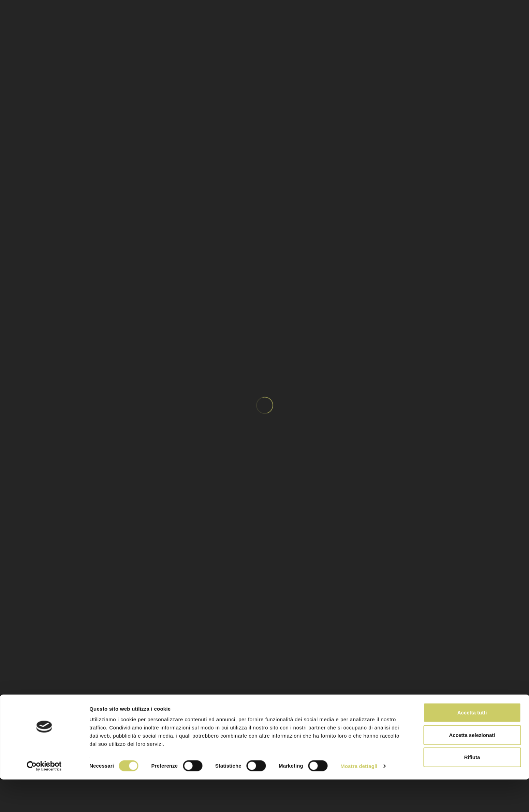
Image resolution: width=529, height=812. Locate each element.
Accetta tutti (472, 745)
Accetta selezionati (472, 767)
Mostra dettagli (359, 799)
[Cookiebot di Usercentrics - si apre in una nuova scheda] (44, 799)
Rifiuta (472, 790)
